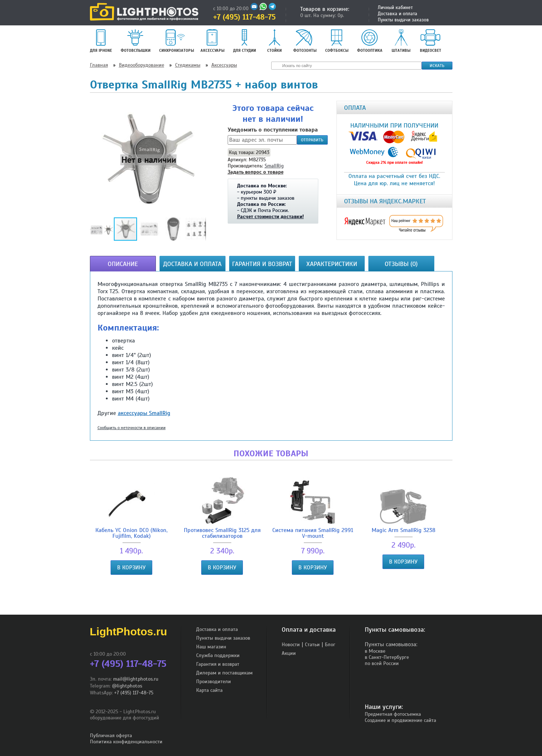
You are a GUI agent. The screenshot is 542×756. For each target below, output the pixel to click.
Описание (123, 264)
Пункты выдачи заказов (403, 20)
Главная (99, 65)
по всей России (382, 663)
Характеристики (332, 264)
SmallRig (274, 166)
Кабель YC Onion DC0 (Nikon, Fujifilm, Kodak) (132, 508)
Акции (289, 653)
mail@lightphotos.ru (136, 679)
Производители (214, 682)
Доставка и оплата (398, 14)
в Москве (375, 651)
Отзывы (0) (401, 264)
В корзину (131, 568)
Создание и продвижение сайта (400, 720)
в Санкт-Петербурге (387, 657)
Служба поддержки (218, 655)
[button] (149, 159)
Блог (330, 645)
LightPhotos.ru (129, 632)
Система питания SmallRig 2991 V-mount (313, 508)
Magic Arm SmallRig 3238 (404, 505)
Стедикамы (188, 65)
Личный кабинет (395, 8)
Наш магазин (211, 647)
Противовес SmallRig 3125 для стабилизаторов (222, 508)
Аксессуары (224, 65)
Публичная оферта (111, 736)
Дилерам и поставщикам (224, 673)
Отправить (312, 140)
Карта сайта (209, 690)
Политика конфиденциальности (126, 742)
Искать (437, 66)
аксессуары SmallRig (144, 413)
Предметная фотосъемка (393, 714)
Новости (291, 645)
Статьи (312, 645)
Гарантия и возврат (262, 264)
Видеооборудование (142, 65)
